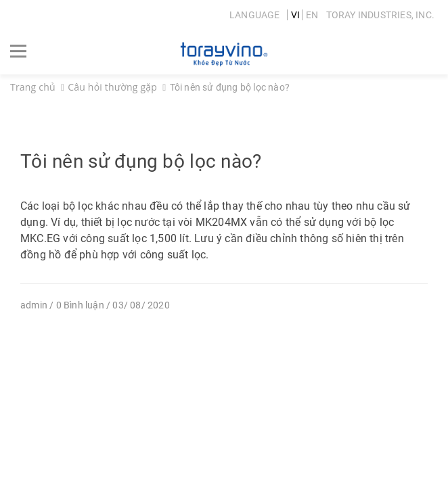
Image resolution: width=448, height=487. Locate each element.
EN (312, 15)
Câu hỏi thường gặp (112, 87)
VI (295, 15)
